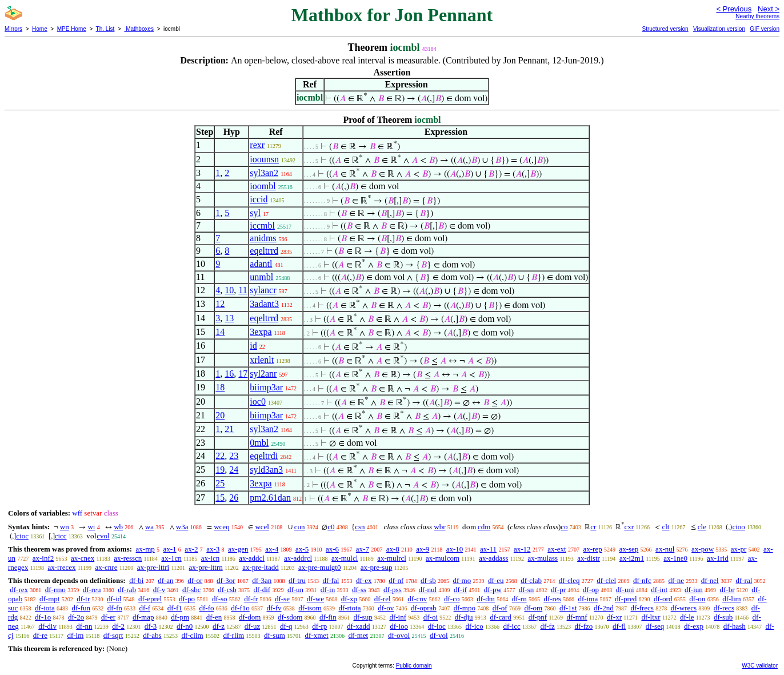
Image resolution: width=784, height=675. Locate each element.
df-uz (252, 626)
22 (220, 456)
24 (234, 470)
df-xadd (358, 626)
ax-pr (739, 549)
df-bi (136, 580)
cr (593, 527)
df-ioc (437, 626)
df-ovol (399, 635)
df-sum (275, 635)
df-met (358, 635)
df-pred (626, 599)
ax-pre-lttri (153, 567)
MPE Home (72, 29)
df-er (108, 617)
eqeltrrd (264, 251)
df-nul (427, 590)
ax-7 (363, 549)
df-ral (744, 580)
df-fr (251, 599)
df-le (687, 617)
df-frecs (642, 608)
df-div (47, 626)
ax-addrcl (298, 558)
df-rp (319, 626)
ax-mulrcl (392, 558)
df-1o (43, 617)
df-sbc (192, 590)
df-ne (676, 580)
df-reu (92, 590)
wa (149, 527)
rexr (257, 145)
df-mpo (465, 608)
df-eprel (150, 599)
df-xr (614, 617)
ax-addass (493, 558)
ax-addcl (252, 558)
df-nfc (642, 580)
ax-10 (455, 549)
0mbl (259, 443)
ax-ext (557, 549)
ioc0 (258, 402)
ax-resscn (128, 558)
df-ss (359, 590)
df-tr (83, 599)
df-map (143, 617)
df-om (533, 608)
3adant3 (264, 304)
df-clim (192, 635)
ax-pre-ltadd (261, 567)
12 (220, 304)
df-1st (568, 608)
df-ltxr (651, 617)
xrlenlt (262, 360)
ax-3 (213, 549)
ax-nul (665, 549)
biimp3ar (266, 387)
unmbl (261, 277)
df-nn (84, 626)
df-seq (655, 626)
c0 (331, 527)
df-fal (331, 580)
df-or (195, 580)
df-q (286, 626)
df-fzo (583, 626)
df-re (40, 635)
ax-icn (210, 558)
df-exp (694, 626)
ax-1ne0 (675, 558)
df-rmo (55, 590)
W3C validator (760, 666)
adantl (261, 264)
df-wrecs (684, 608)
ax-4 (272, 549)
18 (220, 387)
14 (220, 332)
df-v (159, 590)
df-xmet (317, 635)
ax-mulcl (345, 558)
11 (243, 290)
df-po (187, 599)
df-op (591, 590)
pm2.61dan (270, 498)
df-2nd (604, 608)
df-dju (464, 617)
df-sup (363, 617)
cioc (22, 536)
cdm (484, 527)
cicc (61, 536)
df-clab (531, 580)
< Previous (734, 9)
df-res (552, 599)
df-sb (428, 580)
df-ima (588, 599)
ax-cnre (106, 567)
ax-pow (703, 549)
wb (118, 527)
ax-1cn (171, 558)
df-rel (383, 599)
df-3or (226, 580)
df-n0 (185, 626)
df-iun (694, 590)
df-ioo (399, 626)
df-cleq (569, 580)
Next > (769, 9)
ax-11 (488, 549)
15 (220, 498)
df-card (501, 617)
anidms (263, 238)
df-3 (151, 626)
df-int (659, 590)
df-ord (663, 599)
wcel (262, 527)
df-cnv (417, 599)
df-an (165, 580)
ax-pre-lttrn (206, 567)
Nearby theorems (757, 16)
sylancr (263, 290)
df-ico (475, 626)
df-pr (558, 590)
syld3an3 (266, 470)
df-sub (723, 617)
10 (229, 290)
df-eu (496, 580)
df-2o (76, 617)
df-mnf (577, 617)
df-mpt (49, 599)
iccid (259, 199)
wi (91, 527)
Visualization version (719, 29)
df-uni (625, 590)
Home (40, 29)
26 (234, 498)
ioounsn (264, 159)
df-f (145, 608)
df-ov (386, 608)
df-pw (493, 590)
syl (255, 213)
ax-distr (589, 558)
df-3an (262, 580)
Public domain (414, 666)
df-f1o (240, 608)
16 (229, 374)
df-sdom (290, 617)
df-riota (349, 608)
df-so (220, 599)
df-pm (180, 617)
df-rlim (233, 635)
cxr (629, 527)
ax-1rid (718, 558)
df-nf (396, 580)
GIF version (765, 29)
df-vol (439, 635)
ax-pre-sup (377, 567)
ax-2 (191, 549)
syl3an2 (264, 173)
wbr (439, 527)
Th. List (105, 29)
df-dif (262, 590)
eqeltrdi (264, 456)
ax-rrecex (61, 567)
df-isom (310, 608)
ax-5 (302, 549)
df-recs (724, 608)
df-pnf (538, 617)
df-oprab (424, 608)
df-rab (127, 590)
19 (220, 470)
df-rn (519, 599)
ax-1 (170, 549)
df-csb (227, 590)
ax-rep (592, 549)
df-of (500, 608)
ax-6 (332, 549)
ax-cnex (83, 558)
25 (220, 483)
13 (229, 318)
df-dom (250, 617)
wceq (221, 527)
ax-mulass (543, 558)
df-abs (152, 635)
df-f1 (175, 608)
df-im (75, 635)
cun (300, 527)
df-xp (349, 599)
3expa (261, 332)
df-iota (45, 608)
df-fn (115, 608)
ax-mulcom (443, 558)
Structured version (665, 29)
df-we (315, 599)
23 (234, 456)
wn (65, 527)
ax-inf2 (43, 558)
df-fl (619, 626)
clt (665, 527)
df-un (295, 590)
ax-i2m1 (632, 558)
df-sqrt (113, 635)
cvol (103, 536)
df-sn (527, 590)
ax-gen (238, 549)
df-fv (274, 608)
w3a (182, 527)
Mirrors (13, 29)
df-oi (431, 617)
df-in (328, 590)
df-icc (511, 626)
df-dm (486, 599)
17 (243, 374)
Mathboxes (139, 29)
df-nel (710, 580)
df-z (219, 626)
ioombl (263, 186)
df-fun (81, 608)
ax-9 (423, 549)
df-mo (462, 580)
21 (229, 429)
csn (360, 527)
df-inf (398, 617)
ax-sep (629, 549)
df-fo (207, 608)
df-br (727, 590)
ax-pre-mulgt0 (319, 567)
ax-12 (522, 549)
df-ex (364, 580)
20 (220, 415)
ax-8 (393, 549)
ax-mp (145, 549)
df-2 (118, 626)
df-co (452, 599)
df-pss (393, 590)
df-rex (19, 590)
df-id (114, 599)
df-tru (297, 580)
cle (702, 527)
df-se (282, 599)
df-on (697, 599)
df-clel (606, 580)
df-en (214, 617)
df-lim (732, 599)
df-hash (735, 626)
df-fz (547, 626)
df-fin (328, 617)
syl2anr (263, 374)
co (564, 527)
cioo (738, 527)
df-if (460, 590)
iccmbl (262, 225)
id (253, 346)
